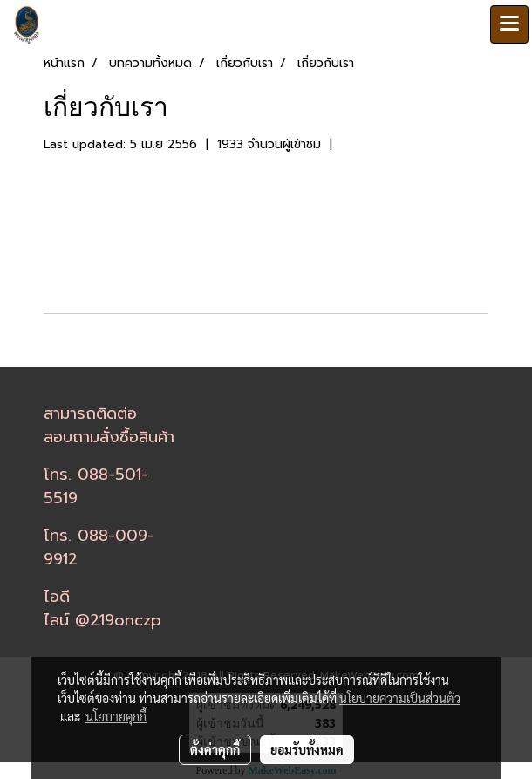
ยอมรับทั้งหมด (307, 749)
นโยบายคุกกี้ (116, 716)
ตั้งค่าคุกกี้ (215, 749)
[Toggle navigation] (509, 24)
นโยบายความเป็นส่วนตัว (400, 698)
